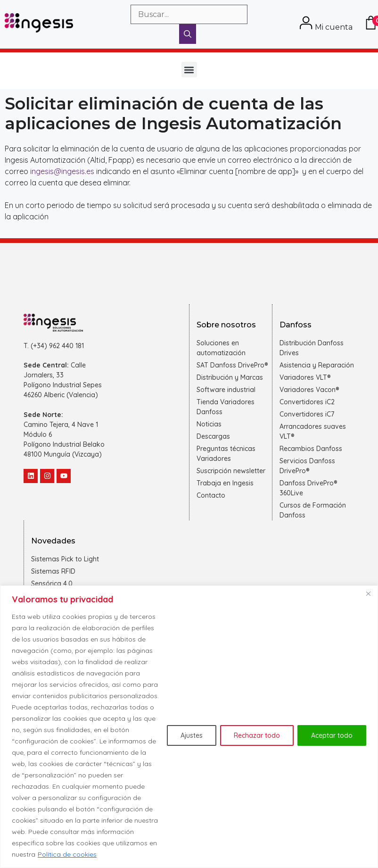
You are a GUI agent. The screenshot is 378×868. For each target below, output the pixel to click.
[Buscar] (188, 34)
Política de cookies (67, 854)
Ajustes (192, 735)
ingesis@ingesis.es (62, 171)
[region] (189, 727)
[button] (189, 70)
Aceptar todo (332, 735)
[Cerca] (368, 593)
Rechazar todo (257, 735)
